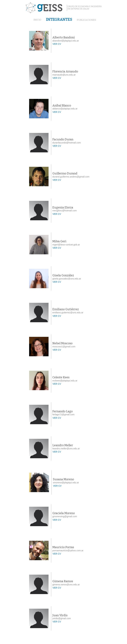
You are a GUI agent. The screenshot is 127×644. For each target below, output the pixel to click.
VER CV (57, 44)
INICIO (37, 20)
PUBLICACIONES (86, 20)
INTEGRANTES (59, 20)
